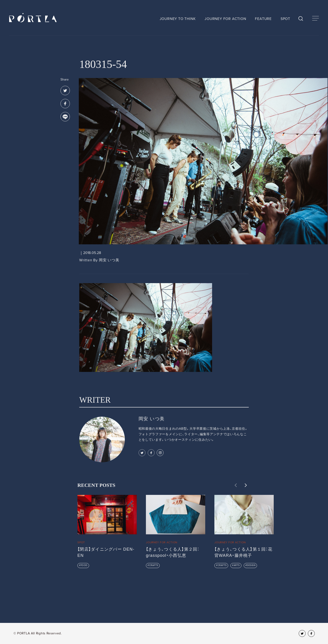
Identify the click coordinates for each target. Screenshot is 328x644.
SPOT (285, 19)
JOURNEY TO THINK (178, 19)
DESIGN (251, 565)
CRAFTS (154, 565)
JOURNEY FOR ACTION (225, 19)
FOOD (84, 565)
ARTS (237, 565)
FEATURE (263, 19)
